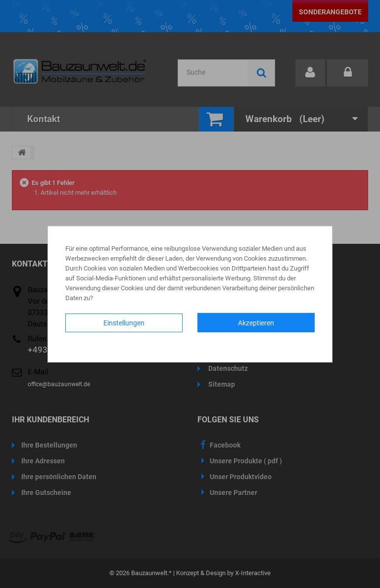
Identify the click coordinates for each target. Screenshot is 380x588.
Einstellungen (124, 322)
